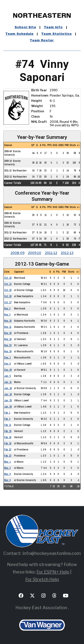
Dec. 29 (8, 370)
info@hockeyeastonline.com (52, 553)
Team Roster (42, 41)
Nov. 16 (8, 333)
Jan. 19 (8, 394)
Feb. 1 (7, 413)
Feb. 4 (7, 419)
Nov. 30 (8, 351)
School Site (26, 27)
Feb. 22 (8, 450)
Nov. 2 (7, 309)
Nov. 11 (8, 327)
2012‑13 (67, 253)
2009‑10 (35, 253)
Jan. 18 (8, 388)
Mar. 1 (7, 462)
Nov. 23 (8, 345)
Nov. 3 (7, 315)
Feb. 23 (8, 456)
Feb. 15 (8, 431)
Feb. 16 (8, 437)
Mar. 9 (7, 480)
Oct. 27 (8, 302)
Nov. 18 (8, 339)
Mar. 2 (7, 468)
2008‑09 (17, 253)
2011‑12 (51, 253)
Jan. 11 (8, 382)
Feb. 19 (8, 443)
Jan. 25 (8, 401)
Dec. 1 (7, 358)
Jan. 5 (7, 376)
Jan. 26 (8, 407)
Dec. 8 (7, 364)
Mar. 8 (7, 474)
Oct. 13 (8, 284)
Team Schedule (20, 34)
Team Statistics (57, 34)
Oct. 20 (8, 290)
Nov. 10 (8, 321)
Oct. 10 (8, 278)
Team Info (53, 27)
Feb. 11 (8, 425)
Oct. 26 (8, 296)
